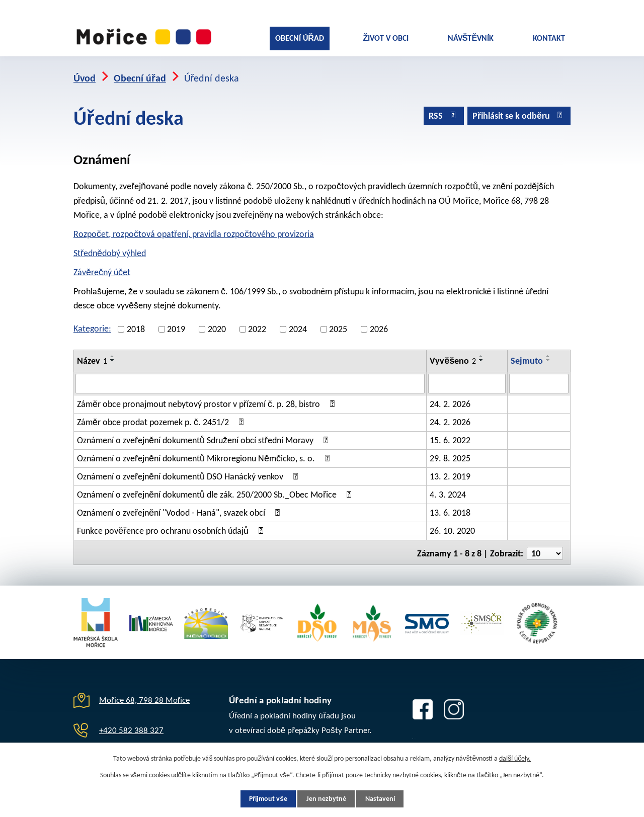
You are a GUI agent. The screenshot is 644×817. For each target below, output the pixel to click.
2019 (176, 325)
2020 (217, 325)
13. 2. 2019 (450, 472)
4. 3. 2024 (448, 490)
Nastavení (384, 799)
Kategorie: (92, 324)
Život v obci (386, 38)
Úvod (85, 74)
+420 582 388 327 (131, 724)
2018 (136, 325)
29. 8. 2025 (450, 454)
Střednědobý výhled (110, 249)
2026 (379, 325)
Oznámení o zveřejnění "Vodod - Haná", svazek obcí (180, 508)
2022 (257, 325)
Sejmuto (527, 357)
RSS (442, 113)
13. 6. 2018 (450, 508)
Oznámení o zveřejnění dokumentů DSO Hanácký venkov (189, 472)
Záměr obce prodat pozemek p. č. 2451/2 (162, 418)
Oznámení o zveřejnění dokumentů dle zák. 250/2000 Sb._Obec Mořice (216, 490)
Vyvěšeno (453, 357)
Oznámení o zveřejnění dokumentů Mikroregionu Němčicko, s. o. (205, 454)
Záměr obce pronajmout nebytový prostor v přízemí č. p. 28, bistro (208, 399)
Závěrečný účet (102, 268)
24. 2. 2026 (450, 399)
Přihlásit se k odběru (519, 113)
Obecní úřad (300, 38)
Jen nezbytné (326, 799)
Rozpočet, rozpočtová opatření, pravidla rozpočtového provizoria (194, 230)
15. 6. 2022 (450, 436)
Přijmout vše (265, 799)
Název (92, 357)
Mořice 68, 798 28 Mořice (144, 693)
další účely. (515, 758)
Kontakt (549, 38)
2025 (338, 325)
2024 (298, 325)
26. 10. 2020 (452, 526)
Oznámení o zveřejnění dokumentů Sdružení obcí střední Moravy (204, 436)
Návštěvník (471, 38)
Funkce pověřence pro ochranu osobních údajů (172, 526)
